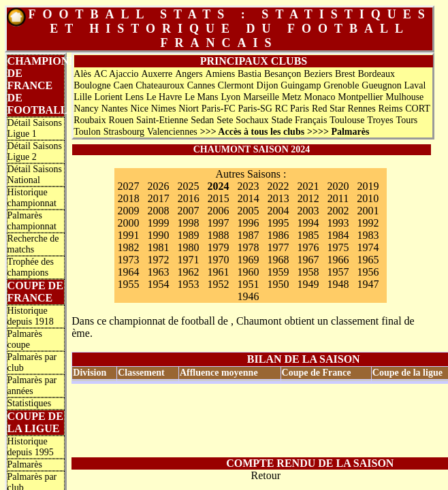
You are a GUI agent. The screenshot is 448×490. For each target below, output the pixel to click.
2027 (128, 186)
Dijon (268, 85)
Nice (139, 109)
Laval (415, 85)
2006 (218, 211)
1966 (338, 260)
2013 (278, 198)
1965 (368, 260)
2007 (188, 211)
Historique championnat (32, 198)
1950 (278, 284)
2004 (278, 211)
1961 (218, 272)
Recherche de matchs (33, 244)
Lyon (230, 97)
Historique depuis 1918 (31, 316)
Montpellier (360, 97)
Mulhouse (404, 97)
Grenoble (341, 85)
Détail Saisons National (35, 175)
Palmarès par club (32, 362)
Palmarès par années (32, 386)
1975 (338, 247)
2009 (128, 211)
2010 (368, 198)
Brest (345, 74)
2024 (218, 186)
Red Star (329, 109)
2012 (308, 198)
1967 (308, 260)
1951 (248, 284)
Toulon (87, 132)
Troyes (380, 120)
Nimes (164, 109)
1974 (368, 247)
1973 (128, 260)
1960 (248, 272)
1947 (368, 284)
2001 (368, 211)
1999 (158, 223)
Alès (82, 74)
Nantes (115, 109)
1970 (218, 260)
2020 (338, 186)
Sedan (202, 120)
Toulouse (347, 120)
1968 (278, 260)
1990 (158, 235)
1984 (338, 235)
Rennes (361, 109)
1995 (278, 223)
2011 (338, 198)
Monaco (320, 97)
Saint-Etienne (162, 120)
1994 (308, 223)
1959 (278, 272)
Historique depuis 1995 (31, 447)
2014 (249, 198)
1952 (218, 284)
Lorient (109, 97)
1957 (338, 272)
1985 (308, 235)
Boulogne (92, 85)
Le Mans (201, 97)
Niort (189, 109)
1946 (248, 296)
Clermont (236, 85)
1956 (368, 272)
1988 (218, 235)
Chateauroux (160, 85)
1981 (158, 247)
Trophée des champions (31, 267)
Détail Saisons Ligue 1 (35, 128)
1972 (158, 260)
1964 (128, 272)
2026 (158, 186)
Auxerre (157, 74)
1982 (128, 247)
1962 (188, 272)
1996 (248, 223)
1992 (368, 223)
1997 (218, 223)
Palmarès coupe (25, 339)
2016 (189, 198)
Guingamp (301, 85)
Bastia (250, 74)
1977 (278, 247)
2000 (128, 223)
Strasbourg (124, 132)
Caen (124, 85)
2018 (129, 198)
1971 (188, 260)
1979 (218, 247)
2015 (219, 198)
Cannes (201, 85)
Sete (225, 120)
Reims (391, 109)
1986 (278, 235)
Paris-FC (219, 109)
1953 (188, 284)
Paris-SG (255, 109)
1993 (338, 223)
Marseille (261, 97)
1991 (128, 235)
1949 (308, 284)
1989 (188, 235)
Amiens (221, 74)
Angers (189, 74)
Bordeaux (377, 74)
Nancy (86, 109)
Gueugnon (381, 85)
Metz (292, 97)
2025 (188, 186)
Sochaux (252, 120)
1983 (368, 235)
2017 (159, 198)
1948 (338, 284)
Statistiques (30, 403)
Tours (407, 120)
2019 (368, 186)
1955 (128, 284)
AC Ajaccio (116, 74)
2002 (338, 211)
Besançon (283, 74)
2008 (158, 211)
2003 (308, 211)
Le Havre (164, 97)
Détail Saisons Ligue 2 (35, 151)
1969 (248, 260)
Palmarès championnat (32, 221)
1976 (308, 247)
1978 (248, 247)
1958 (308, 272)
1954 (158, 284)
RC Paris (292, 109)
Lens (134, 97)
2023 (248, 186)
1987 (248, 235)
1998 (188, 223)
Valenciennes (172, 132)
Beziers (318, 74)
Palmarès (25, 464)
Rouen (122, 120)
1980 (188, 247)
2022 (278, 186)
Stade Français (299, 120)
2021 (308, 186)
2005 (248, 211)
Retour (266, 475)
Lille (82, 97)
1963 (158, 272)
